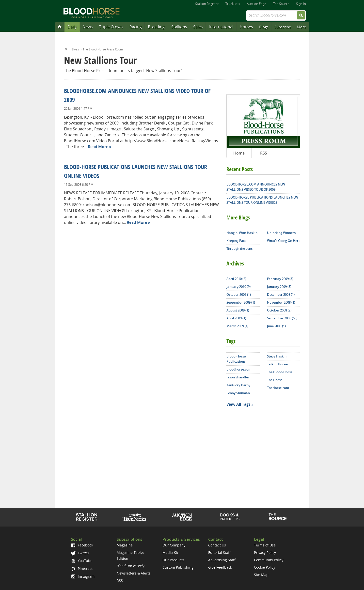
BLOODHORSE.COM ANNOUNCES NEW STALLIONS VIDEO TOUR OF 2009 (256, 187)
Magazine (125, 545)
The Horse (275, 380)
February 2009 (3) (280, 279)
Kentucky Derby (238, 385)
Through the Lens (239, 248)
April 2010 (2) (236, 279)
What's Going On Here (284, 241)
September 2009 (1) (241, 302)
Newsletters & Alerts (134, 573)
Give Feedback (220, 567)
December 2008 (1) (281, 295)
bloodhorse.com (239, 369)
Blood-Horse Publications (236, 359)
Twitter (80, 553)
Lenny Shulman (238, 393)
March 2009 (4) (237, 326)
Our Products (173, 560)
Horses (246, 27)
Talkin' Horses (278, 364)
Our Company (174, 545)
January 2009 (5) (279, 287)
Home (66, 49)
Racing (136, 27)
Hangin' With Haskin (242, 233)
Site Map (261, 575)
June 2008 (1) (276, 326)
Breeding (156, 27)
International (221, 27)
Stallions (179, 27)
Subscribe (283, 27)
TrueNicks (233, 4)
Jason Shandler (238, 377)
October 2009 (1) (239, 295)
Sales (198, 27)
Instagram (83, 576)
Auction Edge (256, 4)
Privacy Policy (265, 552)
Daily (72, 27)
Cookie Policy (265, 567)
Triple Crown (111, 27)
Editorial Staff (219, 552)
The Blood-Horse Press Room (103, 49)
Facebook (82, 545)
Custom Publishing (178, 567)
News (88, 27)
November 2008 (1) (281, 302)
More (301, 27)
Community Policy (269, 560)
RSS (264, 153)
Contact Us (217, 545)
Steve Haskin (277, 356)
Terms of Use (265, 545)
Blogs (264, 27)
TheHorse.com (278, 388)
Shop (230, 517)
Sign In (301, 4)
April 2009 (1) (236, 318)
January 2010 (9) (238, 287)
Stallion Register (207, 4)
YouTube (81, 561)
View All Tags (238, 404)
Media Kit (170, 552)
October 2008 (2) (279, 310)
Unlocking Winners (281, 233)
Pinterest (82, 568)
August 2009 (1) (238, 310)
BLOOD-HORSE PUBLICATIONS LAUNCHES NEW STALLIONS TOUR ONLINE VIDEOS (262, 200)
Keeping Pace (236, 241)
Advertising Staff (222, 560)
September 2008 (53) (282, 318)
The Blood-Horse (280, 372)
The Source (281, 4)
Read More (98, 147)
